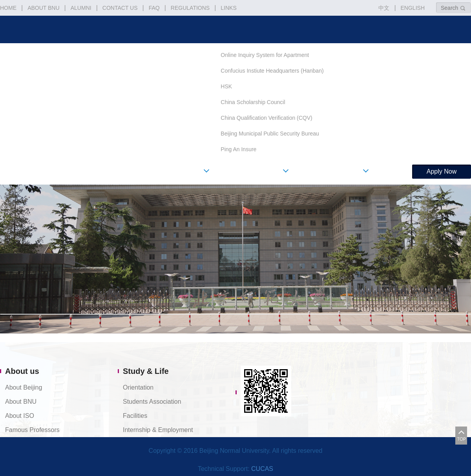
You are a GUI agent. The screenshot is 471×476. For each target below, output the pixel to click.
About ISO (20, 416)
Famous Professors (32, 430)
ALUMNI (81, 8)
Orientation (138, 387)
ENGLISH (413, 8)
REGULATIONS (190, 8)
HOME (8, 8)
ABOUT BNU (43, 8)
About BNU (21, 402)
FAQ (154, 8)
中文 (384, 8)
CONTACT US (120, 8)
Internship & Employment (158, 430)
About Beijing (24, 387)
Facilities (135, 416)
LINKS (228, 8)
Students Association (152, 402)
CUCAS (262, 469)
